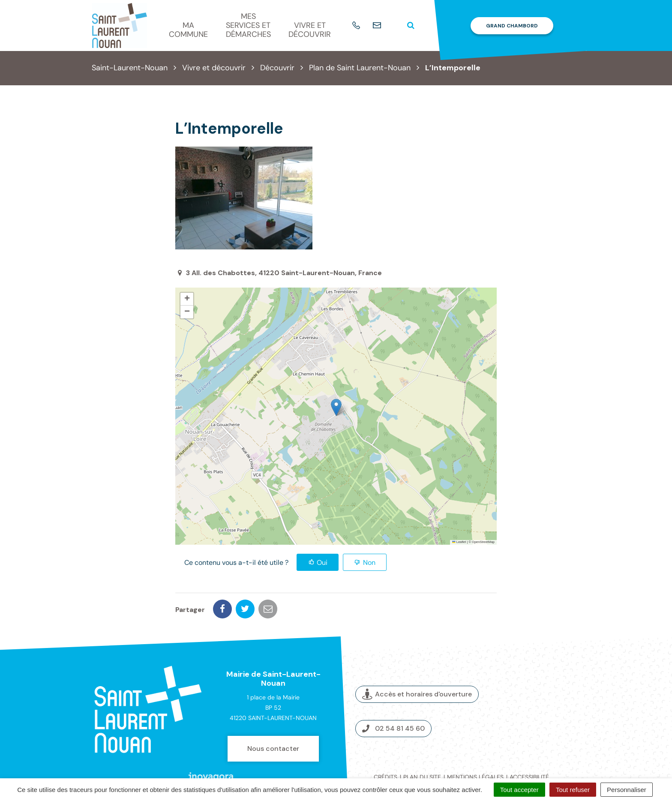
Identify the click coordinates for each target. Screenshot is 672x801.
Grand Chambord (512, 26)
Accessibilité (529, 747)
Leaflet (459, 542)
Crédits (385, 747)
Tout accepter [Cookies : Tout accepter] (519, 790)
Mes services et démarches (248, 25)
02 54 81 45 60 (393, 698)
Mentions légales (475, 747)
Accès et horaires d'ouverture (417, 664)
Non (369, 562)
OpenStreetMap (483, 542)
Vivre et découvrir (310, 30)
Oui (322, 562)
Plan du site (422, 747)
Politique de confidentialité (461, 757)
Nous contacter (273, 718)
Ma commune (188, 30)
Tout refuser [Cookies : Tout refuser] (573, 790)
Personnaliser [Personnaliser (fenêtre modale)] (627, 790)
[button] (336, 407)
